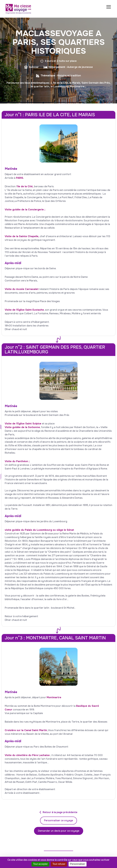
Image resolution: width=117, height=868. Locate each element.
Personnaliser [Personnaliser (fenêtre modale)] (78, 864)
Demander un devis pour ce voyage (59, 831)
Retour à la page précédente (60, 812)
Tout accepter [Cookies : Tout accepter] (40, 864)
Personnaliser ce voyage (58, 820)
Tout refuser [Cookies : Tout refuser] (59, 864)
